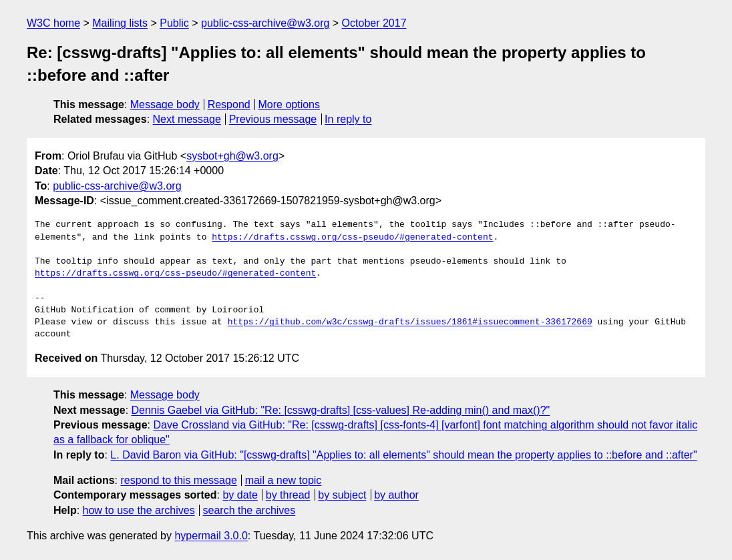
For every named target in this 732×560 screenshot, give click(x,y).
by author (396, 495)
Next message (187, 119)
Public (174, 23)
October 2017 (374, 23)
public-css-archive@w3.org (265, 23)
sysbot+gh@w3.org (232, 156)
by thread (288, 495)
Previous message (273, 119)
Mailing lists (120, 23)
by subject (342, 495)
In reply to (348, 119)
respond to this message (178, 480)
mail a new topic (284, 480)
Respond (229, 104)
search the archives (249, 510)
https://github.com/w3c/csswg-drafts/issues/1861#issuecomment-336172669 (410, 322)
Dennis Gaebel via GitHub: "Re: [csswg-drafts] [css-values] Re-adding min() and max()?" (341, 410)
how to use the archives (139, 510)
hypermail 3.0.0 (211, 536)
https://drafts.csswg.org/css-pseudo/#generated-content (352, 238)
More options (290, 104)
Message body (165, 104)
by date (240, 495)
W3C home (53, 23)
